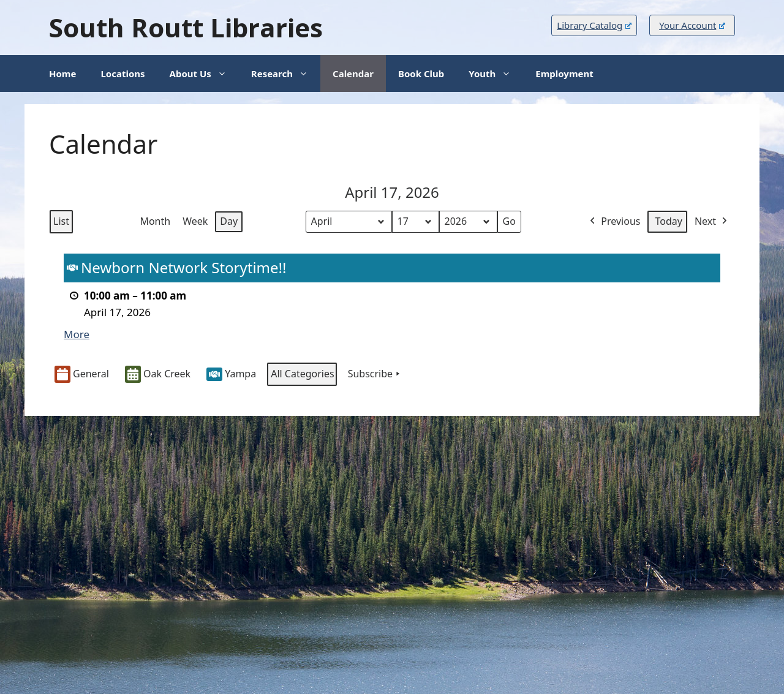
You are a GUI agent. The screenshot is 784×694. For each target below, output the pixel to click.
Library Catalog (594, 25)
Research (286, 74)
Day (229, 221)
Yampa (231, 374)
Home (62, 74)
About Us (204, 74)
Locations (123, 74)
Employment (564, 74)
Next (712, 222)
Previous (614, 222)
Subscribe (375, 374)
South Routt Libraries (186, 27)
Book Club (421, 74)
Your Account (692, 25)
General (82, 375)
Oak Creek (158, 375)
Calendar (353, 74)
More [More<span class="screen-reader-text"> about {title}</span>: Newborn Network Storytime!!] (77, 334)
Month (155, 221)
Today (668, 221)
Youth (496, 74)
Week (195, 221)
